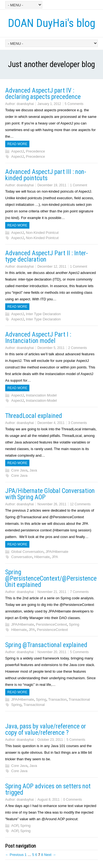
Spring (74, 624)
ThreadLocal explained (34, 416)
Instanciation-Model (41, 400)
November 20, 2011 (52, 652)
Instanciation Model (41, 395)
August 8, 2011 (48, 800)
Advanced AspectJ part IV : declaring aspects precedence (43, 94)
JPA (55, 557)
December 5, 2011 (51, 348)
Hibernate (42, 557)
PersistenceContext (51, 624)
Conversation (22, 557)
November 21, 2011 (52, 592)
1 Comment (79, 185)
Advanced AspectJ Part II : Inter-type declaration (47, 256)
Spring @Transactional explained (46, 645)
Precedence (35, 151)
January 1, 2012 (49, 104)
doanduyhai (25, 104)
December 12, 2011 (52, 267)
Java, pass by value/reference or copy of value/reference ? (46, 730)
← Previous (14, 855)
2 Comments (77, 348)
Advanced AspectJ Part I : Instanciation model (38, 338)
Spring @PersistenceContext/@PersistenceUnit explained (51, 579)
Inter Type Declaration (43, 314)
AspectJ (18, 151)
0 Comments (73, 800)
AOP (15, 826)
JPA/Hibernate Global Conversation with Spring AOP (50, 494)
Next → (50, 855)
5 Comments (74, 104)
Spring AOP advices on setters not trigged (48, 789)
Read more (17, 144)
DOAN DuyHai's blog (52, 23)
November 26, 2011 (52, 504)
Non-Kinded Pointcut (42, 233)
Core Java (19, 470)
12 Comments (80, 504)
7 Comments (79, 592)
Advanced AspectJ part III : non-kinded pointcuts (46, 175)
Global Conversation (27, 552)
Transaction (57, 699)
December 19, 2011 (52, 185)
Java (33, 470)
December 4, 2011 (51, 423)
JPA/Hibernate (57, 552)
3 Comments (77, 423)
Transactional (79, 699)
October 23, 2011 (50, 740)
